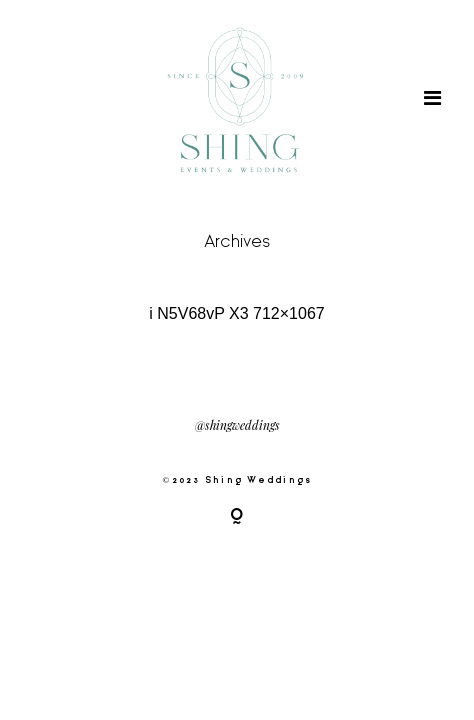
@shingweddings (237, 426)
